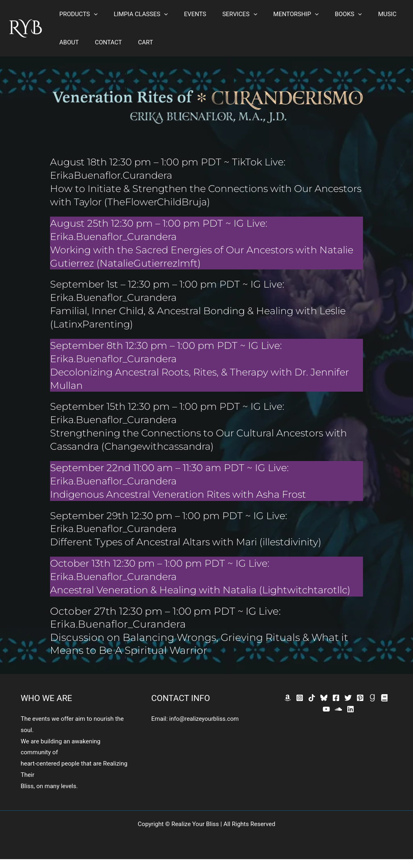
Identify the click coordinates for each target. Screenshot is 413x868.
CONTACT (102, 42)
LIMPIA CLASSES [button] (135, 14)
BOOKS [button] (326, 14)
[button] (92, 14)
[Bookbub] (384, 707)
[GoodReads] (372, 707)
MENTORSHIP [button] (278, 14)
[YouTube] (326, 718)
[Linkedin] (350, 718)
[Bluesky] (324, 707)
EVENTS (185, 14)
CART (135, 42)
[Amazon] (288, 707)
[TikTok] (312, 707)
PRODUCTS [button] (76, 14)
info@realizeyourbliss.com (205, 728)
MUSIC (361, 14)
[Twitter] (348, 707)
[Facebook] (336, 707)
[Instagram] (300, 707)
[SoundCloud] (338, 718)
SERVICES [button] (225, 14)
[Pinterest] (360, 707)
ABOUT (67, 42)
